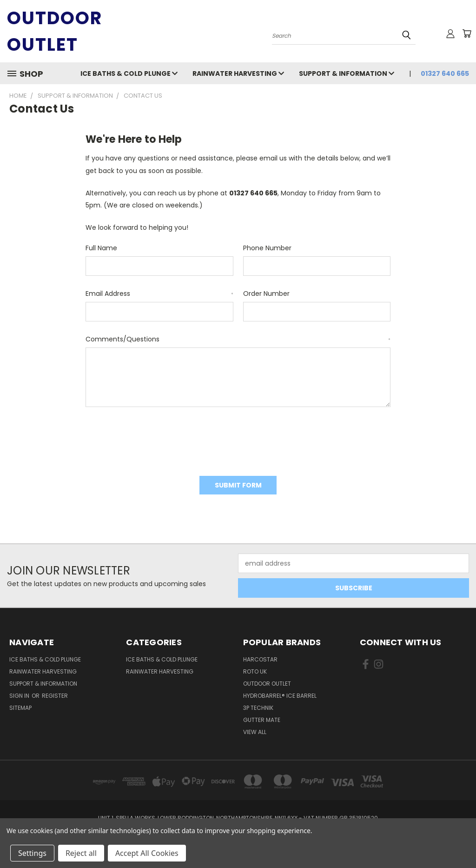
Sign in (20, 696)
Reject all (81, 853)
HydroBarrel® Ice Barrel (280, 696)
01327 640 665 (445, 73)
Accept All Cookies (147, 853)
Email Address (159, 294)
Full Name (101, 248)
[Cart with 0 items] (467, 33)
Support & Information (347, 73)
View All (255, 732)
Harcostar (260, 659)
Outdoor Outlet (267, 684)
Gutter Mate (262, 720)
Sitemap (20, 708)
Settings (32, 853)
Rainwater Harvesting (238, 73)
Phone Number (267, 248)
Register (55, 696)
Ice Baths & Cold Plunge (129, 73)
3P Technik (258, 708)
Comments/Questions (238, 339)
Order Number (266, 294)
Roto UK (255, 671)
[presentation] (156, 438)
